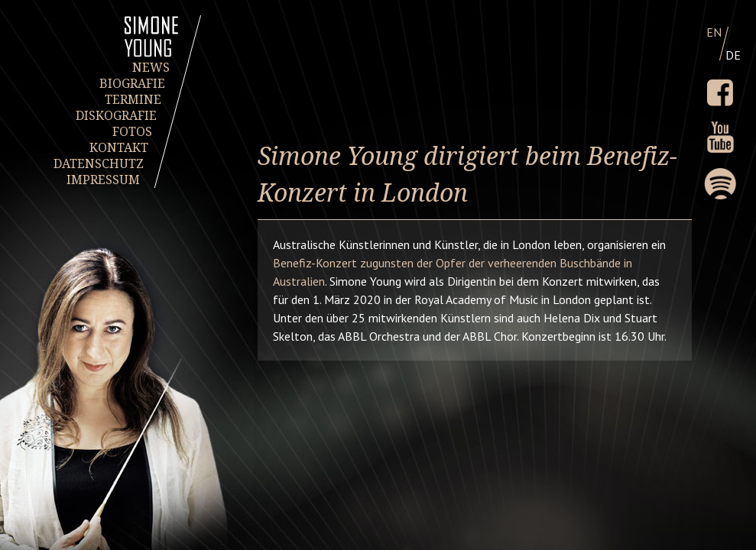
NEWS (151, 68)
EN (714, 32)
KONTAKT (119, 148)
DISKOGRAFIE (117, 116)
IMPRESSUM (103, 180)
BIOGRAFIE (133, 84)
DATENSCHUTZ (99, 164)
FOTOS (133, 132)
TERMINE (133, 100)
